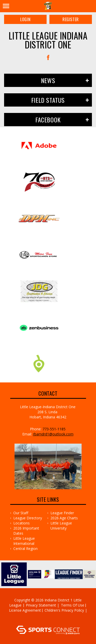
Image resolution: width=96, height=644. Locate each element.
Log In (49, 620)
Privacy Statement (41, 605)
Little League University (61, 526)
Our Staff (21, 513)
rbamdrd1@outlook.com (53, 434)
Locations (22, 523)
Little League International (24, 541)
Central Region (25, 549)
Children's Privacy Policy (64, 610)
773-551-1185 (54, 429)
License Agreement (25, 610)
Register (71, 19)
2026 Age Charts (64, 518)
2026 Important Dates (26, 531)
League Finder (62, 513)
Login (25, 19)
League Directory (28, 518)
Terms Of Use (73, 605)
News (48, 80)
